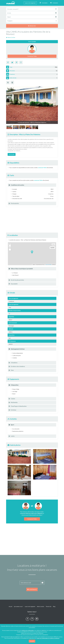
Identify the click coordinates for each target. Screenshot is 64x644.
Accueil (10, 606)
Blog (54, 606)
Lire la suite (12, 154)
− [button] (10, 246)
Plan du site (49, 606)
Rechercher (32, 26)
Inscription (44, 3)
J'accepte (32, 641)
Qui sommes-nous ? (18, 606)
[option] (9, 127)
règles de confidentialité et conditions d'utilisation (48, 638)
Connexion (54, 3)
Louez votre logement (30, 3)
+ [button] (10, 244)
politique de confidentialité (28, 630)
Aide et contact (41, 606)
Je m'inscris (32, 589)
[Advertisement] (32, 220)
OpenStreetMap (49, 265)
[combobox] (32, 21)
